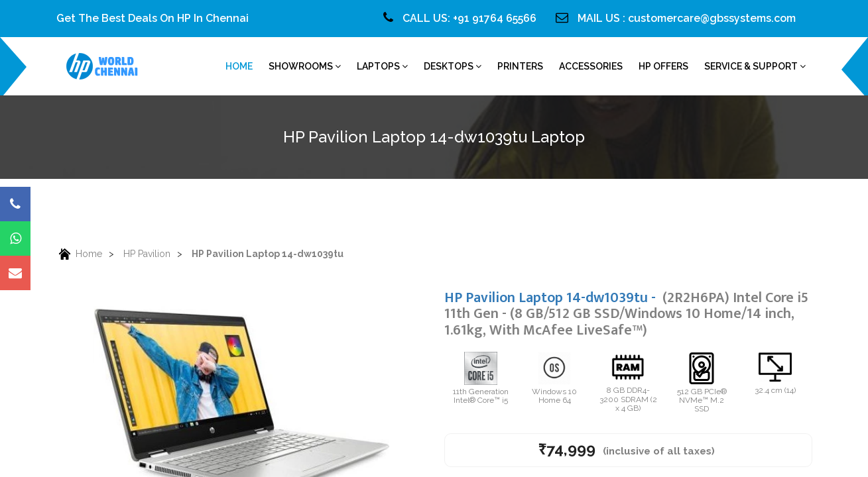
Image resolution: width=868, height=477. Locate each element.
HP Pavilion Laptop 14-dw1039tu (268, 254)
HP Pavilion (147, 254)
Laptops (382, 66)
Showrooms (305, 66)
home (239, 66)
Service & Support (755, 66)
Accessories (591, 66)
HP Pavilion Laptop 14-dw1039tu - (626, 314)
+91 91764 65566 (495, 18)
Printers (520, 66)
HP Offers (663, 66)
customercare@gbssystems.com (712, 18)
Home (79, 254)
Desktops (453, 66)
